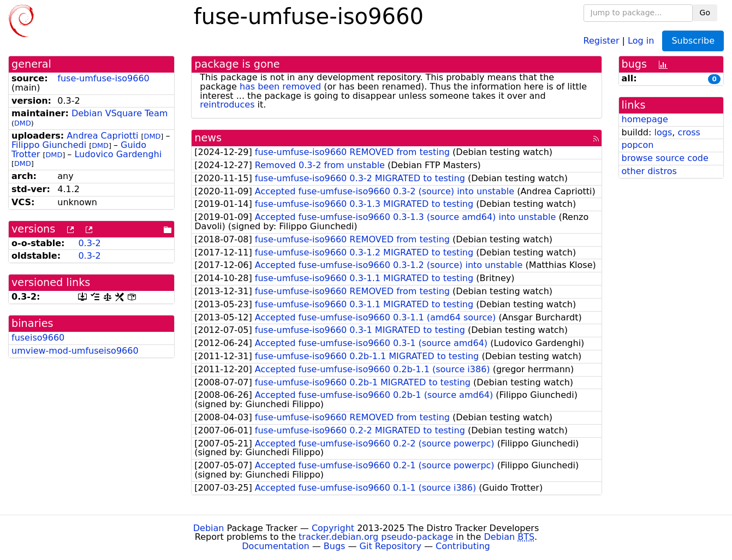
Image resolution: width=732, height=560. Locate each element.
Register (602, 40)
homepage (645, 119)
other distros (649, 171)
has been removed (280, 87)
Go (705, 13)
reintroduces (227, 105)
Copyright (333, 528)
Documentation (275, 546)
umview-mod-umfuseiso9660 (75, 351)
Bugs (335, 546)
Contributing (463, 546)
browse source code (665, 158)
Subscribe (693, 41)
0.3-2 (89, 243)
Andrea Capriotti (102, 136)
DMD (23, 123)
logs (663, 132)
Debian (209, 528)
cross (689, 132)
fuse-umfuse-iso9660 (103, 78)
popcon (638, 145)
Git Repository (391, 546)
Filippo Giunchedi (49, 145)
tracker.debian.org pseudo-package (376, 537)
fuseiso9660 (38, 338)
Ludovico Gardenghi (118, 154)
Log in (641, 40)
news (208, 138)
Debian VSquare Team (120, 113)
